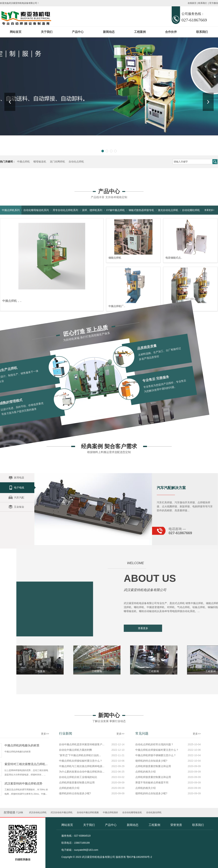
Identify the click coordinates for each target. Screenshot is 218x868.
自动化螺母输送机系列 (36, 271)
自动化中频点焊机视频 (88, 812)
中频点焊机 (23, 162)
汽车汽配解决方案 (171, 517)
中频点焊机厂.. (117, 367)
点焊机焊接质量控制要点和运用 (49, 766)
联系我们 (203, 3)
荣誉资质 (176, 825)
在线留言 (192, 3)
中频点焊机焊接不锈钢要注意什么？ (51, 755)
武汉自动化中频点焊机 (62, 812)
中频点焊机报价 (110, 812)
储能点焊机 (115, 319)
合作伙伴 (171, 32)
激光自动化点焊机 (168, 271)
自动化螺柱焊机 (191, 271)
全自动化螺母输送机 (132, 812)
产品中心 (78, 32)
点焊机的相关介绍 (41, 772)
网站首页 (16, 32)
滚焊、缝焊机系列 (92, 271)
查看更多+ (209, 271)
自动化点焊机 (76, 162)
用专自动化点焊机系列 (65, 271)
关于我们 (47, 32)
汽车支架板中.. (174, 367)
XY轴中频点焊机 (115, 271)
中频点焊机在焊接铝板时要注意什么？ (52, 750)
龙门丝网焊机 (57, 162)
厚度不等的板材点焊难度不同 (47, 783)
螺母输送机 (40, 162)
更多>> (16, 734)
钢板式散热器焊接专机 (141, 271)
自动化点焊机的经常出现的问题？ (50, 744)
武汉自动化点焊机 (38, 812)
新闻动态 (109, 32)
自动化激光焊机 (154, 812)
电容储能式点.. (174, 319)
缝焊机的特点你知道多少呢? (47, 761)
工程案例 (140, 32)
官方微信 (214, 3)
